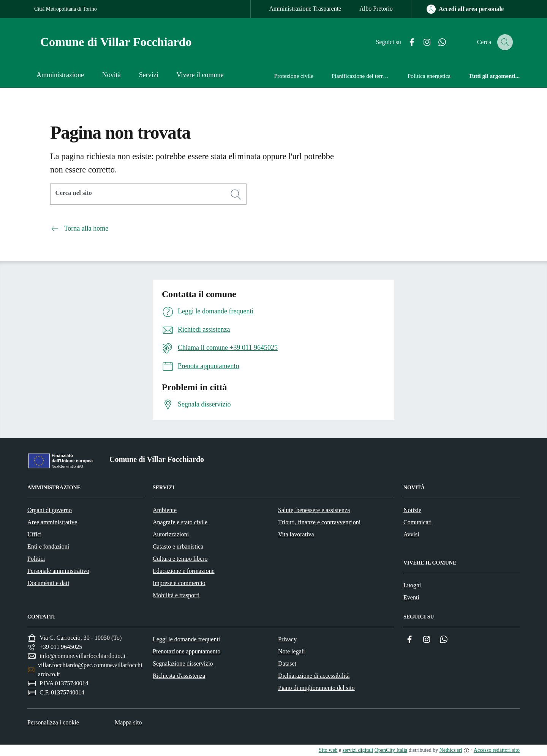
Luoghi (412, 585)
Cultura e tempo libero (180, 559)
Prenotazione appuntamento (187, 651)
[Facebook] (406, 42)
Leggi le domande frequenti (186, 639)
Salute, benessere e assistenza (314, 510)
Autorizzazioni (171, 534)
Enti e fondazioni (48, 546)
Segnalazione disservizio (183, 663)
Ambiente (165, 510)
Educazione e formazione (184, 571)
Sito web (328, 750)
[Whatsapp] (436, 42)
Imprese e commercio (179, 583)
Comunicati (418, 522)
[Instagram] (421, 42)
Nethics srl (451, 750)
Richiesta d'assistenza (179, 676)
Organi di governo (50, 510)
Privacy (287, 639)
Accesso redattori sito (497, 750)
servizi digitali (358, 750)
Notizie (412, 510)
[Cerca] (236, 195)
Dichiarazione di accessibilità (314, 676)
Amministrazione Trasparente (305, 9)
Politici (36, 559)
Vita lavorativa (296, 534)
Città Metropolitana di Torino (66, 9)
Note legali (292, 651)
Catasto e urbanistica (178, 546)
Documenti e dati (48, 583)
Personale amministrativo (58, 571)
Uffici (35, 534)
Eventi (411, 597)
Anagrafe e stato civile (180, 522)
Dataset (287, 663)
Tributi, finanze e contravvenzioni (319, 522)
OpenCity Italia (391, 750)
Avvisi (411, 534)
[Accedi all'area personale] (465, 9)
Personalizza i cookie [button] (53, 722)
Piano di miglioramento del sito (316, 688)
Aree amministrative (52, 522)
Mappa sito (128, 722)
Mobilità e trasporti (176, 595)
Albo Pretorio (376, 9)
